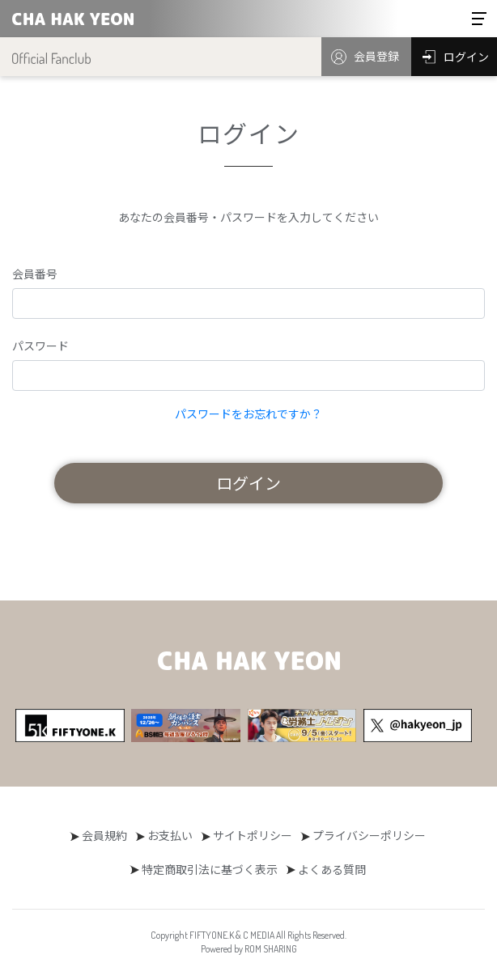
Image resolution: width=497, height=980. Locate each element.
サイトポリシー (253, 835)
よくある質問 (332, 869)
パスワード (40, 346)
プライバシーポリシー (369, 835)
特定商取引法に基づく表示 (210, 869)
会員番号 (35, 274)
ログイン (248, 483)
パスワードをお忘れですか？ (248, 414)
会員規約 (104, 835)
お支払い (170, 835)
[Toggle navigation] (479, 19)
